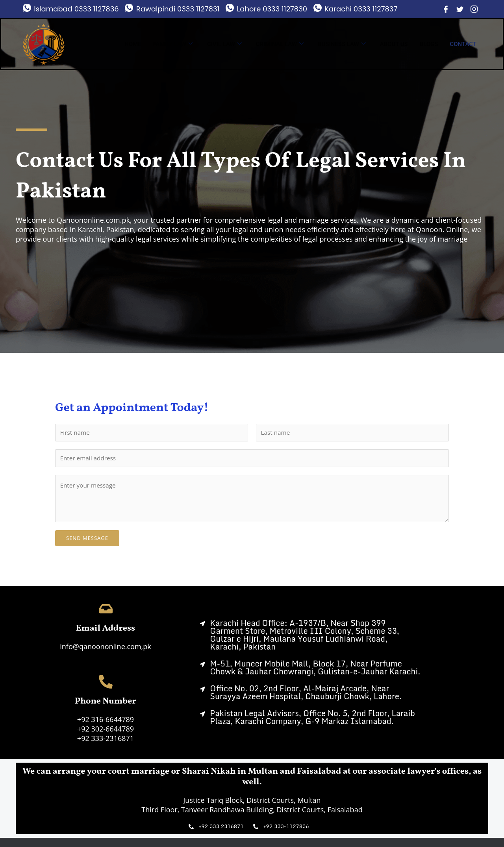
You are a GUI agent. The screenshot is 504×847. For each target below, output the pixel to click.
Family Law (173, 44)
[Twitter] (460, 9)
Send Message (87, 540)
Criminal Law (280, 44)
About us (394, 44)
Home (133, 44)
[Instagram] (474, 9)
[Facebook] (446, 9)
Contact (463, 44)
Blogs (429, 44)
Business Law (342, 44)
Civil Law (224, 44)
